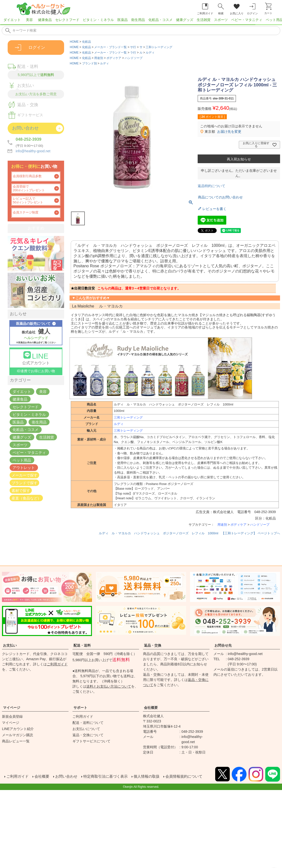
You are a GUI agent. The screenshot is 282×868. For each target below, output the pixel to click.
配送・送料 (82, 645)
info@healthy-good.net (33, 151)
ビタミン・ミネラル (98, 20)
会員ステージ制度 (26, 212)
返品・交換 (153, 645)
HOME (74, 42)
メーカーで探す (25, 475)
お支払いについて (86, 729)
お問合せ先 (223, 645)
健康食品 (45, 20)
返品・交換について (88, 735)
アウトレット (24, 468)
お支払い (10, 645)
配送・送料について (88, 723)
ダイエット (12, 20)
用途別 (99, 58)
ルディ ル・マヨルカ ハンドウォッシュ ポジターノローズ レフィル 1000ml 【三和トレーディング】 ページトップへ (189, 533)
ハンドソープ (134, 58)
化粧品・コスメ (160, 20)
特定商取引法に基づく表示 (110, 777)
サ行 (133, 47)
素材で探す (21, 490)
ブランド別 (89, 63)
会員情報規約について (193, 777)
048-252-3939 (28, 139)
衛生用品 (138, 20)
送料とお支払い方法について (109, 686)
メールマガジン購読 (18, 735)
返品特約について (211, 186)
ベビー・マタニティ (247, 20)
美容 (29, 20)
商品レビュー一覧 (16, 741)
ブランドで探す (25, 483)
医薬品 (123, 20)
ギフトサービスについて (91, 741)
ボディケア (114, 58)
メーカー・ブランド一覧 (110, 47)
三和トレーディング (159, 47)
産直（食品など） (26, 498)
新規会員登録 (12, 716)
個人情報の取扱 (154, 777)
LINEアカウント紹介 (18, 729)
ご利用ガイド (57, 664)
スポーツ (221, 20)
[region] (141, 21)
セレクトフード (67, 20)
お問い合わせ (69, 777)
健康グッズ (185, 20)
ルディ (150, 53)
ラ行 (133, 53)
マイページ (12, 708)
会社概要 (151, 708)
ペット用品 (22, 460)
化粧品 (87, 42)
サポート (80, 708)
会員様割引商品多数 (27, 176)
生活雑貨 (204, 20)
